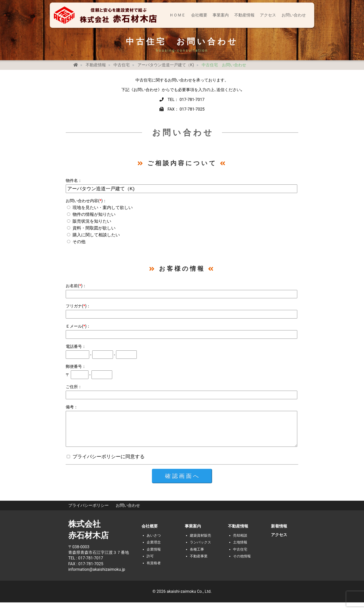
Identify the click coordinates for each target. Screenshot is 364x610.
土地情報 (240, 550)
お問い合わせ (294, 15)
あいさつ (154, 543)
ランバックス (200, 550)
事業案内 (221, 15)
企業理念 (154, 550)
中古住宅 (240, 557)
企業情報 (154, 557)
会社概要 (199, 15)
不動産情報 (244, 15)
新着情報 (279, 534)
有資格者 (154, 571)
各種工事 (197, 557)
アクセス (268, 15)
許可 (150, 564)
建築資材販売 (200, 543)
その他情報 (242, 564)
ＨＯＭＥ (177, 15)
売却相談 (240, 543)
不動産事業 (199, 564)
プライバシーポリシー (88, 513)
